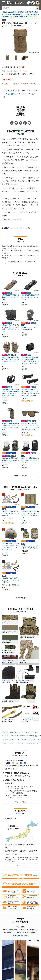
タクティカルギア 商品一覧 (30, 743)
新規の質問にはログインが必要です (20, 262)
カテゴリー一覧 (15, 740)
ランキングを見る (20, 598)
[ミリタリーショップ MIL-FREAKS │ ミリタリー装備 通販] (15, 3)
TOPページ (5, 732)
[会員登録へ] (29, 3)
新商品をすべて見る (20, 476)
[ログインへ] (33, 3)
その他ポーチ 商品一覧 (29, 740)
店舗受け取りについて (21, 935)
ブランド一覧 (14, 736)
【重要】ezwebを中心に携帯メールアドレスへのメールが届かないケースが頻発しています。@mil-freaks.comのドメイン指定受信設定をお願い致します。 (20, 14)
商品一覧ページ (15, 732)
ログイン (24, 94)
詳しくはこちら (20, 802)
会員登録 (11, 94)
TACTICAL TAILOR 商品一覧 (29, 736)
